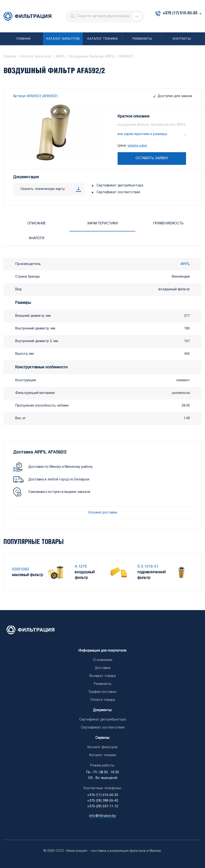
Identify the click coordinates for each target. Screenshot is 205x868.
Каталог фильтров (63, 39)
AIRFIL (185, 264)
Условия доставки (103, 513)
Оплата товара (102, 700)
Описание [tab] (37, 224)
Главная (23, 39)
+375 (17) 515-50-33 (180, 13)
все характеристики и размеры (142, 134)
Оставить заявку (152, 158)
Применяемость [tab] (168, 224)
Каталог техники (102, 39)
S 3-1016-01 (148, 567)
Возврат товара (103, 676)
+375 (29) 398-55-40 (103, 801)
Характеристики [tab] (102, 224)
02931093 (20, 569)
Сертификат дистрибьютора (120, 186)
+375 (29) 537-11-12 (103, 806)
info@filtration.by (102, 816)
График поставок (103, 692)
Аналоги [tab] (37, 238)
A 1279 (81, 567)
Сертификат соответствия (118, 192)
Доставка (103, 668)
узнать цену (137, 146)
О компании (103, 660)
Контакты (182, 39)
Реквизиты (142, 39)
